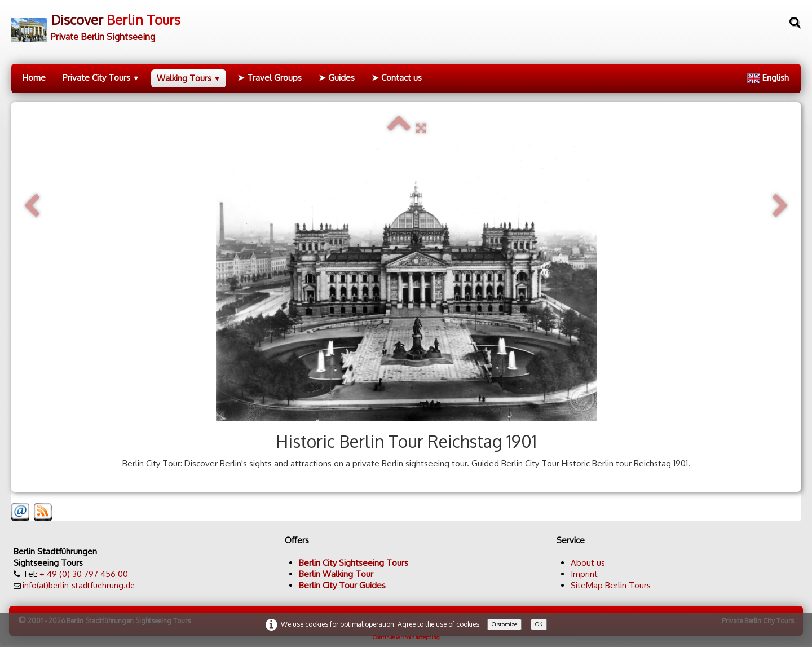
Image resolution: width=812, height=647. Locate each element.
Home (34, 78)
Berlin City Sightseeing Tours (354, 563)
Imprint (584, 574)
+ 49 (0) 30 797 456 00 (84, 574)
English (769, 78)
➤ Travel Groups (270, 78)
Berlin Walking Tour (336, 574)
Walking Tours (189, 78)
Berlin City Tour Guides (342, 585)
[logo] (96, 23)
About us (588, 563)
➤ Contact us (397, 78)
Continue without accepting (406, 637)
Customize (504, 624)
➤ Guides (337, 78)
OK (539, 624)
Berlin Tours (628, 585)
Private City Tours (101, 78)
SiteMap (587, 585)
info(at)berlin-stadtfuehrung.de (79, 585)
